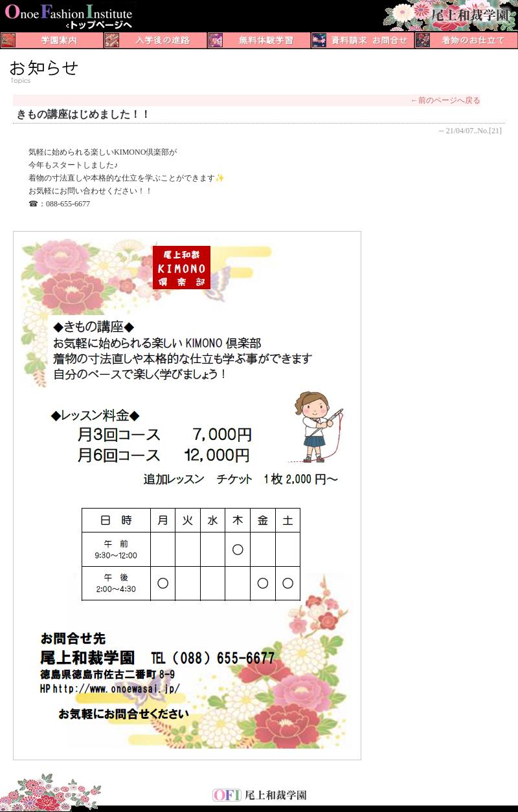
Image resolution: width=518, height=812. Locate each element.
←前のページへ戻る (445, 100)
